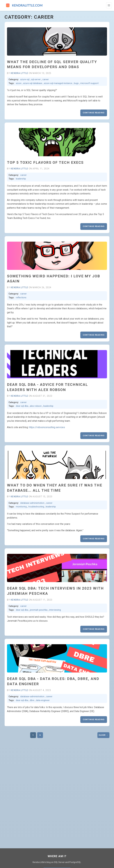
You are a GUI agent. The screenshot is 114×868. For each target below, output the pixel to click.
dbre (32, 700)
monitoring (21, 507)
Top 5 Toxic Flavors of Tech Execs (45, 163)
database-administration (32, 503)
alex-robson (36, 406)
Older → (103, 735)
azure (19, 83)
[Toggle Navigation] (109, 5)
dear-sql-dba (22, 406)
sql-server (36, 79)
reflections (21, 298)
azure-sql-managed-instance (58, 83)
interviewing (55, 610)
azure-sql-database (33, 83)
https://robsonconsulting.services (47, 427)
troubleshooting (36, 507)
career (46, 79)
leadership (21, 179)
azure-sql (25, 79)
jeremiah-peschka (39, 610)
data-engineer (43, 700)
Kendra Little (19, 73)
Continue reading (94, 113)
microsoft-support (89, 83)
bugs (76, 83)
